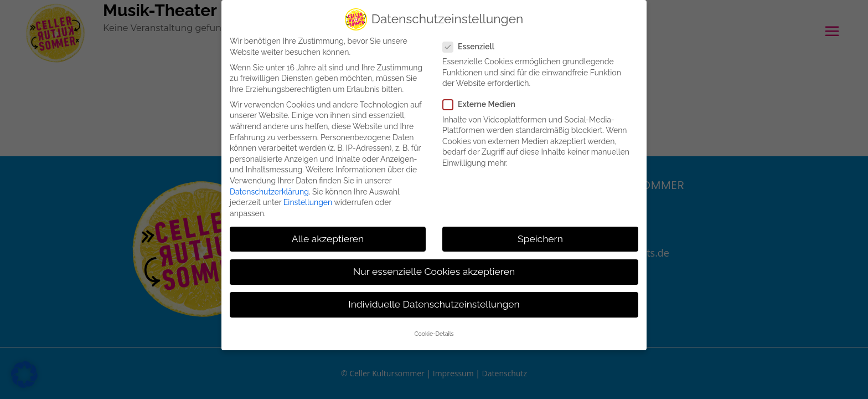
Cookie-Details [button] (434, 331)
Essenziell (473, 44)
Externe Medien (484, 102)
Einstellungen (308, 199)
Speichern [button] (540, 236)
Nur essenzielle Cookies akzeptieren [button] (434, 269)
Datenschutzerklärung (269, 189)
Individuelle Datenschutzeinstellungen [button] (434, 301)
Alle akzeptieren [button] (328, 236)
